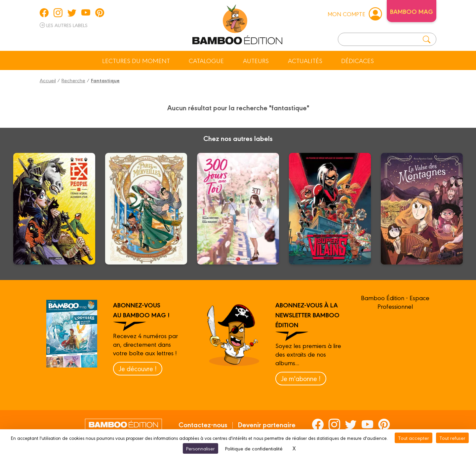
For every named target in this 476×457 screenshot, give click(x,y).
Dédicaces (357, 60)
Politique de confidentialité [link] (254, 448)
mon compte (355, 14)
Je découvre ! (138, 368)
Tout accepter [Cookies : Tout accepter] (414, 438)
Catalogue (206, 60)
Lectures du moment (136, 60)
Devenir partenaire (267, 424)
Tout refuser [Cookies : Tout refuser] (452, 438)
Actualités (305, 60)
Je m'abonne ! (301, 378)
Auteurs (256, 60)
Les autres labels (64, 25)
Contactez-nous (203, 424)
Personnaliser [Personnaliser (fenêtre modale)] (200, 448)
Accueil (48, 80)
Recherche (73, 80)
